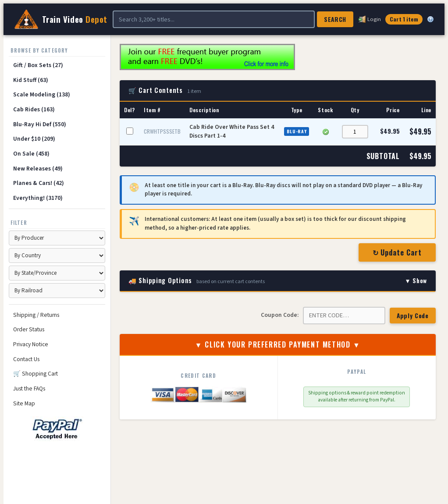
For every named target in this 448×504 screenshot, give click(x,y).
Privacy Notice (31, 344)
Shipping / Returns (36, 315)
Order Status (29, 329)
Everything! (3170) (38, 198)
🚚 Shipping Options (278, 281)
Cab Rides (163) (34, 109)
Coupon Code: (280, 315)
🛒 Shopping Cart (36, 374)
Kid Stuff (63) (31, 80)
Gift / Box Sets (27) (38, 65)
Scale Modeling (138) (42, 94)
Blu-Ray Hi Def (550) (40, 124)
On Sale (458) (31, 154)
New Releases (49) (38, 169)
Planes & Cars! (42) (39, 183)
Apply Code (413, 316)
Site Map (24, 403)
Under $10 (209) (34, 139)
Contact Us (26, 359)
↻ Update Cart (397, 252)
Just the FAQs (29, 389)
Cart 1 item (404, 19)
